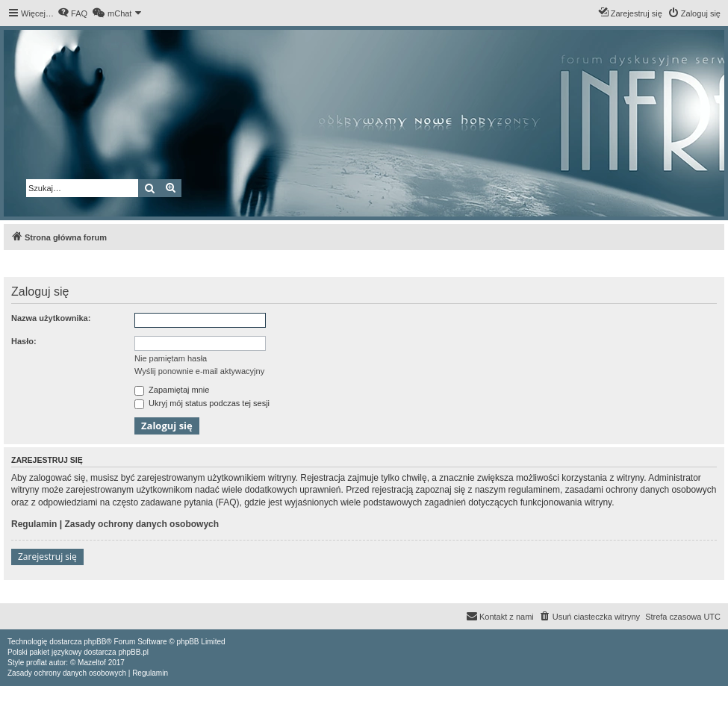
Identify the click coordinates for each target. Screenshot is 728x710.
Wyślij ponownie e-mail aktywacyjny (199, 371)
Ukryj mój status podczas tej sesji (202, 403)
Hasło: (24, 341)
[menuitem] (72, 13)
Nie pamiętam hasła (171, 358)
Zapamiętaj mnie (172, 390)
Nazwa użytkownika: (51, 318)
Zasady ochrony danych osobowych (141, 524)
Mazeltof (92, 663)
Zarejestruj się (47, 557)
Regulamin (34, 524)
